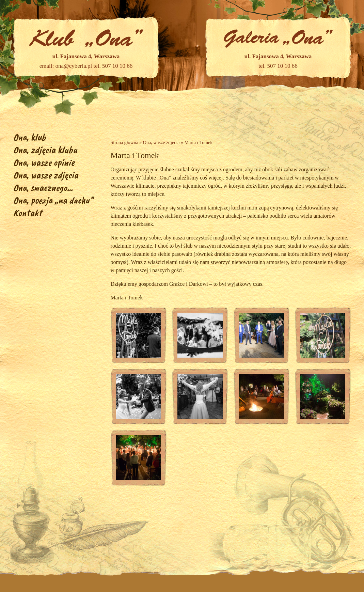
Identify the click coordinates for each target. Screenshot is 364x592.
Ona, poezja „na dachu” (53, 200)
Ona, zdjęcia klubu (45, 150)
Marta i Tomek (199, 143)
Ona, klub (30, 137)
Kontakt (28, 213)
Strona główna (124, 143)
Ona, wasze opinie (44, 162)
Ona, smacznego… (43, 188)
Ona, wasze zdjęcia (46, 175)
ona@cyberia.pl (74, 66)
